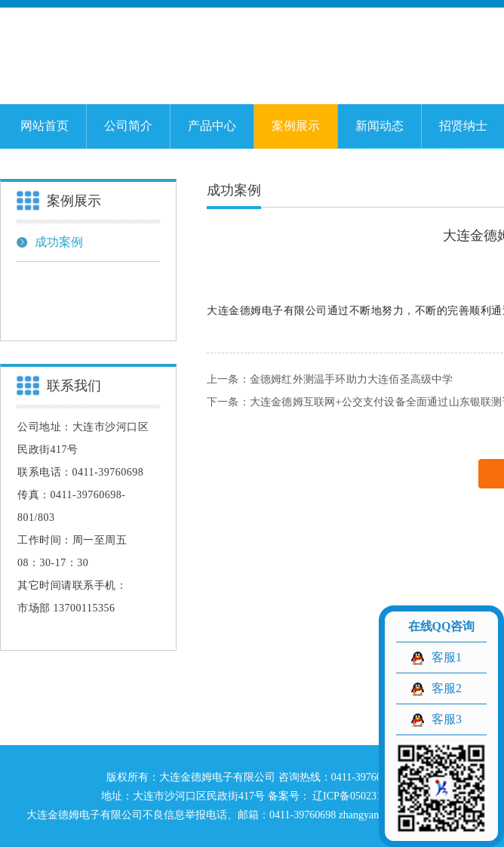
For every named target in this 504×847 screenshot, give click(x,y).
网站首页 (45, 126)
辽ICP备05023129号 (356, 796)
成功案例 (50, 242)
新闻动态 (380, 126)
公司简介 (128, 126)
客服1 (447, 657)
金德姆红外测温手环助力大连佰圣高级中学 (352, 379)
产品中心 (212, 126)
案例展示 (296, 126)
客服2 (447, 688)
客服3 (447, 719)
